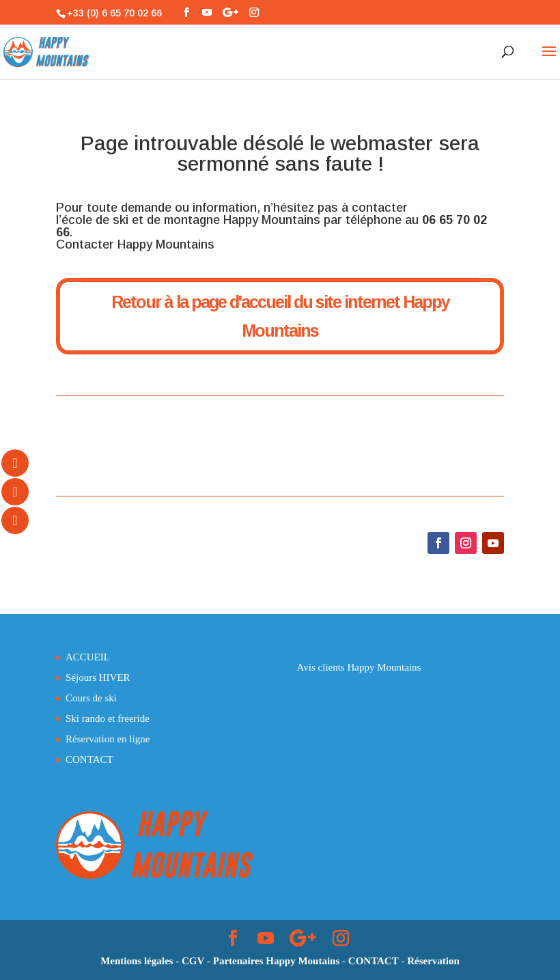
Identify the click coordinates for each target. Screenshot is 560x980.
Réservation (433, 961)
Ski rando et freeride (108, 718)
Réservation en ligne (108, 739)
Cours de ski (91, 698)
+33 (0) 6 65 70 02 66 (114, 13)
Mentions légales (137, 961)
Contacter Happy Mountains (135, 244)
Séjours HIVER (98, 677)
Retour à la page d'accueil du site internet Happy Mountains (280, 317)
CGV (193, 961)
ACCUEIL (88, 657)
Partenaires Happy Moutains (277, 961)
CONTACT (89, 759)
